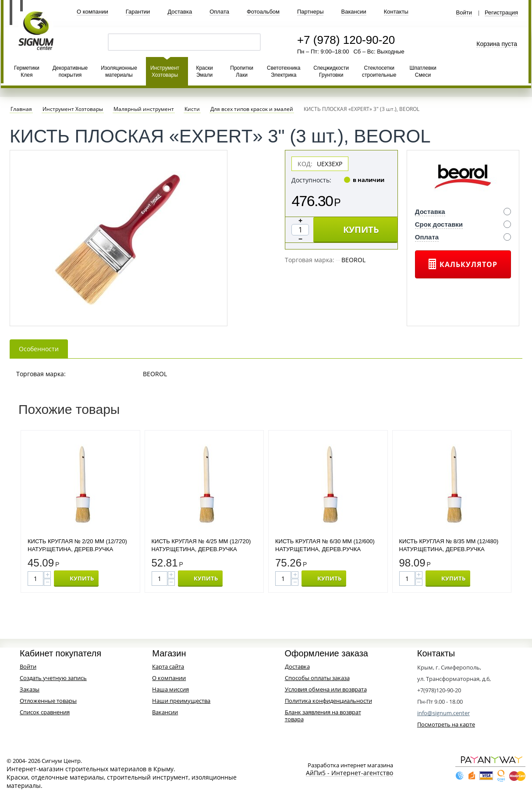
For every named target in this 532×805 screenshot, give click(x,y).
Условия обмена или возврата (326, 689)
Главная (21, 109)
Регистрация (501, 13)
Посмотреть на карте (446, 724)
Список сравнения (45, 712)
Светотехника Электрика (284, 71)
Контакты (396, 12)
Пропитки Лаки (242, 71)
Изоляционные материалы (119, 71)
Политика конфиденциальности (328, 701)
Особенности (39, 349)
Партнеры (310, 12)
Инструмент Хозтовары (165, 71)
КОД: (305, 164)
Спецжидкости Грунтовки (331, 71)
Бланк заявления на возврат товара (323, 716)
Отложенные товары (48, 701)
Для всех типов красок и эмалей (252, 109)
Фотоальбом (263, 12)
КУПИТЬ (361, 230)
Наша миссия (170, 689)
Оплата (219, 12)
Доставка (180, 12)
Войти (464, 13)
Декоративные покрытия (70, 71)
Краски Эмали (204, 71)
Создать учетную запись (53, 678)
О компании (92, 12)
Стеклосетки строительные (379, 71)
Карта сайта (168, 666)
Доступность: (311, 180)
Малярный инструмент (144, 109)
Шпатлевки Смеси (423, 71)
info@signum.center (443, 713)
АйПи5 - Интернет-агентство (349, 773)
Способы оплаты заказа (317, 678)
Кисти (192, 109)
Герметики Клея (27, 71)
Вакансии (353, 12)
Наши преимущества (181, 701)
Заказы (30, 689)
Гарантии (138, 12)
